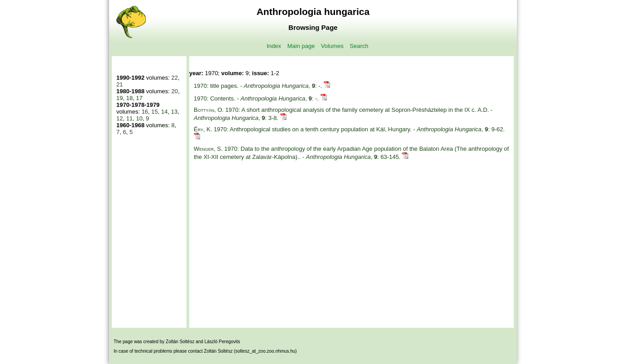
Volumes (332, 46)
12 (119, 118)
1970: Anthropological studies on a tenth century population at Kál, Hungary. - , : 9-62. (349, 129)
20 (174, 91)
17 (139, 98)
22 (174, 78)
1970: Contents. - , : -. (257, 98)
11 (129, 118)
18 (129, 98)
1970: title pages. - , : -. (259, 86)
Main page (301, 46)
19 (119, 98)
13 (174, 112)
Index (274, 46)
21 (119, 84)
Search (359, 46)
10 (139, 118)
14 (164, 112)
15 (154, 112)
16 (145, 112)
